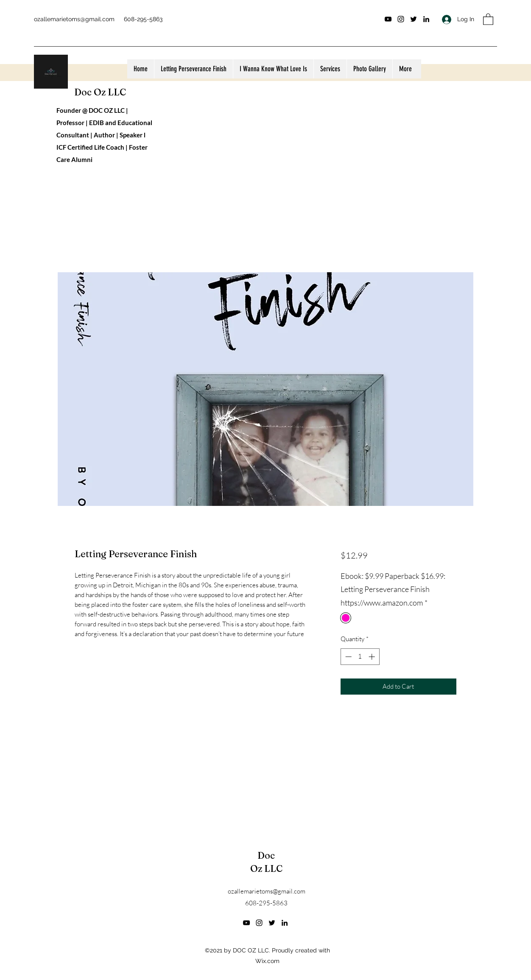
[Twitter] (414, 19)
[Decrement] (348, 657)
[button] (488, 19)
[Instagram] (401, 19)
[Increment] (373, 657)
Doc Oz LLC (100, 92)
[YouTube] (388, 19)
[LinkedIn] (426, 19)
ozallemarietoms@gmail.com (74, 19)
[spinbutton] (360, 657)
